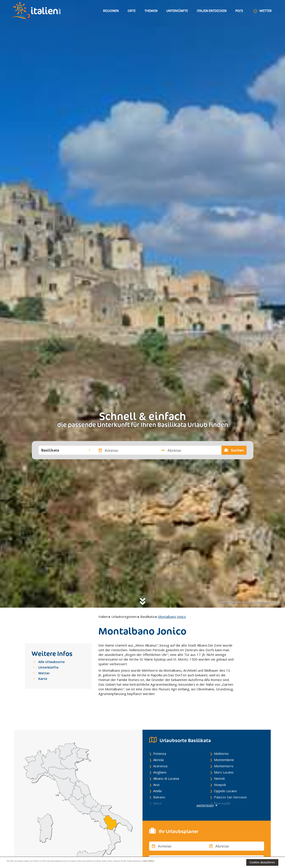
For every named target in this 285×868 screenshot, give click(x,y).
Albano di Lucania (166, 766)
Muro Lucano (224, 760)
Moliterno (221, 741)
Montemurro (224, 754)
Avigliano (160, 760)
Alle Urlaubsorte (52, 662)
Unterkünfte (177, 11)
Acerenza (160, 754)
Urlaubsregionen (124, 617)
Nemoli (219, 766)
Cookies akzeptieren (262, 862)
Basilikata (147, 617)
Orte (132, 11)
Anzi (156, 773)
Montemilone (224, 748)
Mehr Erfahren (216, 862)
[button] (66, 450)
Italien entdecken (212, 11)
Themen (151, 11)
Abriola (158, 748)
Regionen (111, 11)
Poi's (239, 11)
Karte (43, 679)
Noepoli (220, 773)
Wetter (262, 11)
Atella (157, 779)
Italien (103, 617)
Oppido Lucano (225, 779)
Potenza (160, 741)
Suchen (234, 450)
